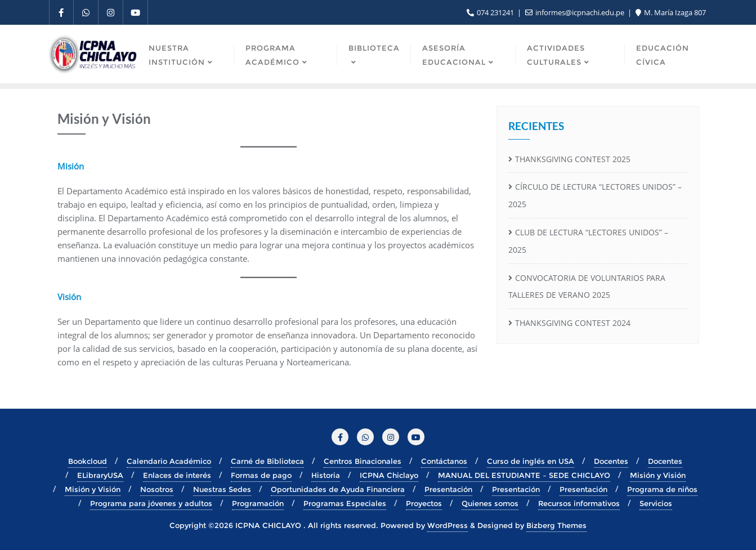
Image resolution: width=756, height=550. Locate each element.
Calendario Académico (169, 461)
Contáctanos (444, 461)
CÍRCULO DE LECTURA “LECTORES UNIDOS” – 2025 (595, 195)
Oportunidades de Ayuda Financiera (338, 489)
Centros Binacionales (363, 461)
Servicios (656, 503)
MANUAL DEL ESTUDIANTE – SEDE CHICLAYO (524, 475)
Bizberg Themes (556, 525)
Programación (258, 503)
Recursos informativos (579, 503)
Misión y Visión (658, 475)
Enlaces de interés (177, 475)
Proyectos (424, 503)
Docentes (611, 461)
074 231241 (491, 12)
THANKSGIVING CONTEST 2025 (573, 159)
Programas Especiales (345, 503)
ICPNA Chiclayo (389, 475)
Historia (326, 475)
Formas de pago (261, 475)
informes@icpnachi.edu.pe (576, 12)
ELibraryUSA (100, 475)
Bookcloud (88, 461)
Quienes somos (490, 503)
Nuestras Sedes (222, 489)
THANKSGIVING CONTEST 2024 (573, 323)
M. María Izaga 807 (671, 12)
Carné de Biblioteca (267, 461)
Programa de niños (662, 489)
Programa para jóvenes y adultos (151, 503)
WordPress (448, 525)
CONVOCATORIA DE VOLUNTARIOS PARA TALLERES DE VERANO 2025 (587, 287)
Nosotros (157, 489)
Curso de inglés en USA (531, 461)
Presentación (448, 489)
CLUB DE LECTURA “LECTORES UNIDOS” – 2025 (588, 241)
